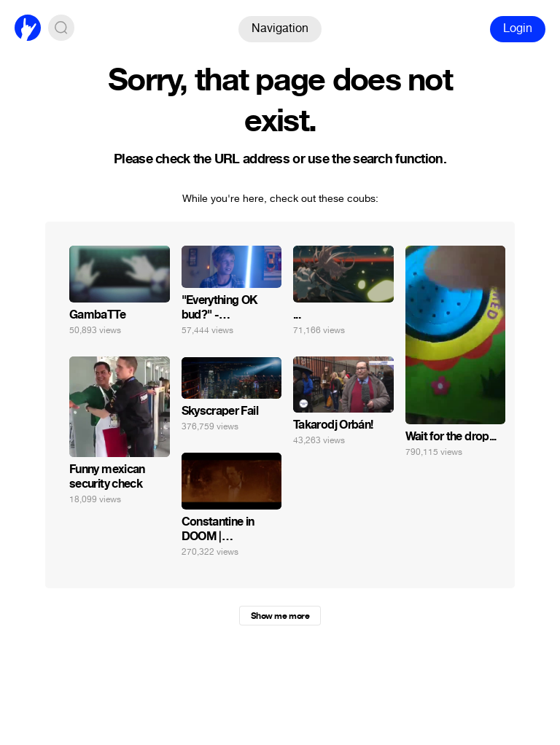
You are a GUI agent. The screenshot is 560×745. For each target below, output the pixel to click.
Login (518, 28)
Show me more (280, 616)
